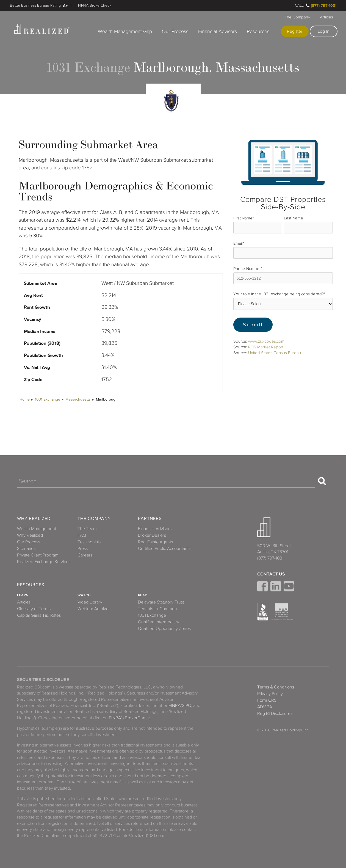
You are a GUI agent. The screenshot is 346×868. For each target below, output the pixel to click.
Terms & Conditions (276, 687)
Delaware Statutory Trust (161, 602)
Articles (326, 17)
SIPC (186, 706)
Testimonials (89, 542)
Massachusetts (78, 399)
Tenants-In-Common (157, 609)
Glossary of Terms (34, 609)
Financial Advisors (218, 31)
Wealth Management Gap (125, 31)
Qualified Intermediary (159, 622)
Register (295, 31)
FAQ (82, 535)
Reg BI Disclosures (275, 713)
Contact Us (271, 574)
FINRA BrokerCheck (95, 5)
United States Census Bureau (275, 353)
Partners (150, 519)
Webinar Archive (93, 609)
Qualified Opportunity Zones (164, 629)
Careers (85, 555)
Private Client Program (38, 555)
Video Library (90, 602)
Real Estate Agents (155, 542)
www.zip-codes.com (266, 341)
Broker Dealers (152, 535)
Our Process (175, 31)
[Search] (166, 481)
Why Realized (34, 519)
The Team (87, 529)
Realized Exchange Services (44, 562)
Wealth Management (37, 529)
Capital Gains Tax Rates (39, 615)
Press (83, 549)
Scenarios (26, 549)
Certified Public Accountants (164, 549)
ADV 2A (265, 707)
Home (25, 399)
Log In (324, 31)
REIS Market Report (266, 347)
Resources (258, 31)
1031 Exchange (48, 399)
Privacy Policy (270, 694)
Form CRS (267, 700)
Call (299, 5)
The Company (297, 17)
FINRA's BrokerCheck (129, 718)
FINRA (175, 706)
